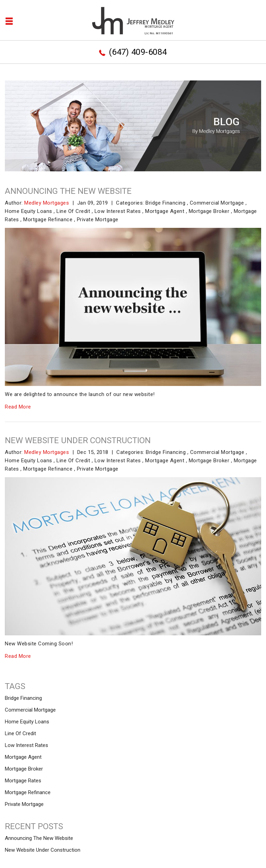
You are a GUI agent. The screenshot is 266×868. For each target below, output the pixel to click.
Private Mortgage (98, 220)
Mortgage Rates (23, 781)
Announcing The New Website (68, 191)
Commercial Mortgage (217, 203)
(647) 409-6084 (138, 52)
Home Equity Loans (29, 211)
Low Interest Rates (118, 211)
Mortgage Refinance (48, 220)
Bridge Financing (165, 203)
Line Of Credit (73, 211)
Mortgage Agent (165, 211)
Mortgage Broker (209, 211)
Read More (18, 407)
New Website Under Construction (78, 440)
